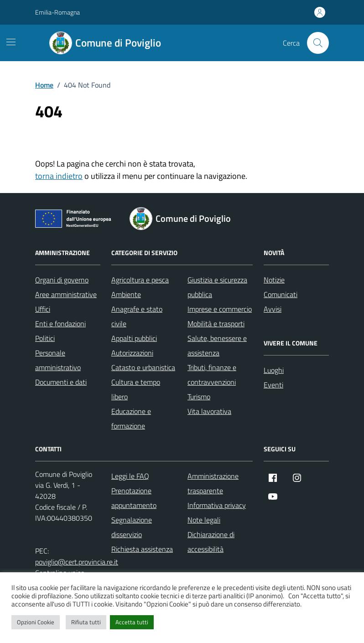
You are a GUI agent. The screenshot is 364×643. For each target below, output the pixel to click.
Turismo (199, 397)
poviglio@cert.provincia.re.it (77, 562)
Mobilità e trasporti (216, 324)
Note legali (204, 520)
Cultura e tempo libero (136, 389)
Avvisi (273, 309)
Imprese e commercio (220, 309)
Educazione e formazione (131, 418)
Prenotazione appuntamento (134, 498)
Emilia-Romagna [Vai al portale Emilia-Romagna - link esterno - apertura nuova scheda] (57, 12)
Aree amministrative (66, 294)
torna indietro (59, 176)
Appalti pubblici (134, 338)
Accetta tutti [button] (132, 622)
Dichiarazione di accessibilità (211, 542)
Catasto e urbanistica (143, 367)
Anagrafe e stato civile (137, 316)
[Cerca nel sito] (318, 43)
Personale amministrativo (58, 360)
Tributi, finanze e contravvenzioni (212, 375)
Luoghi (274, 370)
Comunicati (281, 294)
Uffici (43, 309)
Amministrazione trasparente (213, 483)
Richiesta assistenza (142, 549)
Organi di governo (62, 280)
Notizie (274, 280)
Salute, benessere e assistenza (217, 345)
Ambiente (126, 294)
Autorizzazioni (132, 353)
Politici (45, 338)
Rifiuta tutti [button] (86, 622)
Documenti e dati (61, 382)
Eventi (273, 385)
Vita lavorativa (209, 411)
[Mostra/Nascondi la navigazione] (11, 42)
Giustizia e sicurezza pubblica (217, 287)
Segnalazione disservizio (132, 527)
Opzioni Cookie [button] (36, 622)
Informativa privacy (217, 505)
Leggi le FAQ (130, 476)
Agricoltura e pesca (140, 280)
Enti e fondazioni (60, 324)
